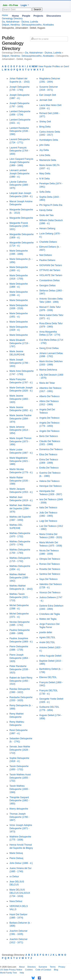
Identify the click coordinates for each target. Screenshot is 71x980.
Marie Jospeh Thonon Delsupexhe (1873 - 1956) (20, 441)
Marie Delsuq (16, 853)
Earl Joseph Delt (48, 95)
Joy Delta (44, 150)
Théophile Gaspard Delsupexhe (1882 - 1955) (19, 801)
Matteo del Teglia (48, 619)
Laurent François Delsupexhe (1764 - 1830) (19, 151)
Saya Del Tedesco (49, 579)
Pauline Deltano (47, 260)
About (22, 967)
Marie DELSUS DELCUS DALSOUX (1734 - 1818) (20, 893)
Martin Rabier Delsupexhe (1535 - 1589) (19, 481)
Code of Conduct (43, 970)
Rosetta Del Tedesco (50, 569)
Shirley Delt (45, 122)
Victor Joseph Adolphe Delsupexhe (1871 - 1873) (21, 828)
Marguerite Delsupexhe (21, 218)
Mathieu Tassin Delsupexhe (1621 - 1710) (19, 597)
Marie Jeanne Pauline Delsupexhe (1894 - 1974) (20, 419)
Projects (38, 16)
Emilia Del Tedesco (49, 468)
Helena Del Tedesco (50, 481)
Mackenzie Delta (48, 160)
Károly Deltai (46, 210)
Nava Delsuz (16, 901)
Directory (32, 967)
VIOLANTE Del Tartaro (51, 275)
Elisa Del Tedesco (48, 455)
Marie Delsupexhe (19, 300)
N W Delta (45, 179)
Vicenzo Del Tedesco (50, 593)
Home (15, 16)
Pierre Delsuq (16, 858)
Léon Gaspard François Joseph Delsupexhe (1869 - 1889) (21, 162)
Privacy (62, 967)
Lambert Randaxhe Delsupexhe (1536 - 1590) (19, 131)
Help (22, 973)
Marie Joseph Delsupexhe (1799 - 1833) (19, 363)
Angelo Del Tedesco (50, 431)
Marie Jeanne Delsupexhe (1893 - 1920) (19, 399)
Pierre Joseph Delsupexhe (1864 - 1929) (19, 658)
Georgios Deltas (48, 286)
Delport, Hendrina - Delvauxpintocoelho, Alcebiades (28, 25)
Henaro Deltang (47, 228)
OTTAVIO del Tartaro (50, 270)
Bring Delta (45, 127)
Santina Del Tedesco (50, 574)
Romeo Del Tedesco (50, 564)
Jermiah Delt (46, 100)
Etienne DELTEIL (48, 677)
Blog (56, 970)
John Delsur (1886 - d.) (21, 863)
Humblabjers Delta (49, 140)
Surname (43, 967)
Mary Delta (45, 174)
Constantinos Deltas (50, 280)
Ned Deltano (46, 255)
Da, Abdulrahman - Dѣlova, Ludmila (43, 53)
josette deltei (46, 632)
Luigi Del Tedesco (48, 521)
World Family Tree (8, 973)
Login (24, 5)
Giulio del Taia (46, 215)
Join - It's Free (10, 5)
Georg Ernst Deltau (49, 348)
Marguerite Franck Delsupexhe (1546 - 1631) (19, 226)
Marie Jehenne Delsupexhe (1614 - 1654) (19, 430)
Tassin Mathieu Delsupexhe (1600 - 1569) (19, 789)
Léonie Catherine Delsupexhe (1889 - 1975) (19, 185)
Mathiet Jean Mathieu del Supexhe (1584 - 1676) (20, 509)
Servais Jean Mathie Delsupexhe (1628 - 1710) (20, 750)
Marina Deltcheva (48, 370)
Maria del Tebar (47, 383)
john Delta (44, 145)
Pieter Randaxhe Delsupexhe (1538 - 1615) (19, 669)
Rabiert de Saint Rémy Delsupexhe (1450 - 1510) (21, 681)
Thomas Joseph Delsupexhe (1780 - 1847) (19, 817)
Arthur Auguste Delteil (50, 656)
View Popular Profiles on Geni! (50, 66)
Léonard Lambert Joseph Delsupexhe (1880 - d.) (19, 174)
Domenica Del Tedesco (51, 449)
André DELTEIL (47, 642)
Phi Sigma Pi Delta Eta (51, 205)
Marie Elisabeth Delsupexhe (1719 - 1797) (19, 343)
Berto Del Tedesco (49, 436)
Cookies (29, 970)
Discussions (54, 16)
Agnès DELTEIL (47, 637)
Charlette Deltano (48, 242)
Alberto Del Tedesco (50, 396)
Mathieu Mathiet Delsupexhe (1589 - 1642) (19, 578)
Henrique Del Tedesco (51, 486)
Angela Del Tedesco (50, 418)
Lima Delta (45, 155)
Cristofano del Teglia (50, 614)
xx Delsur (14, 877)
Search (37, 9)
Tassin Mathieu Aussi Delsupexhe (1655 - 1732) (20, 778)
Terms (53, 967)
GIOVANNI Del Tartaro (51, 265)
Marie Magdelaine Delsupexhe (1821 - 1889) (19, 461)
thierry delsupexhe (19, 809)
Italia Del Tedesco (48, 508)
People (26, 16)
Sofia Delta (45, 192)
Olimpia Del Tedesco (50, 559)
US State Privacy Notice (11, 970)
